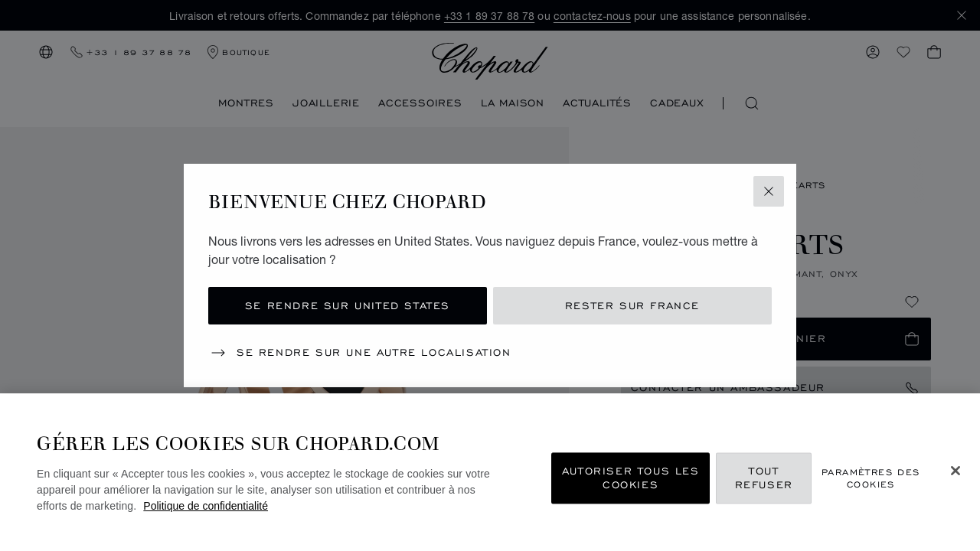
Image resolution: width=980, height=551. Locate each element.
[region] (490, 472)
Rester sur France (632, 306)
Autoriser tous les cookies (631, 478)
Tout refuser (764, 478)
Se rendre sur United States (348, 306)
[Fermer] (955, 471)
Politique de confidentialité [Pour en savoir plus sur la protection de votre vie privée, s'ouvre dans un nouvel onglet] (206, 506)
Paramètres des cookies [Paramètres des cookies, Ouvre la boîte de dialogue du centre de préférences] (871, 478)
